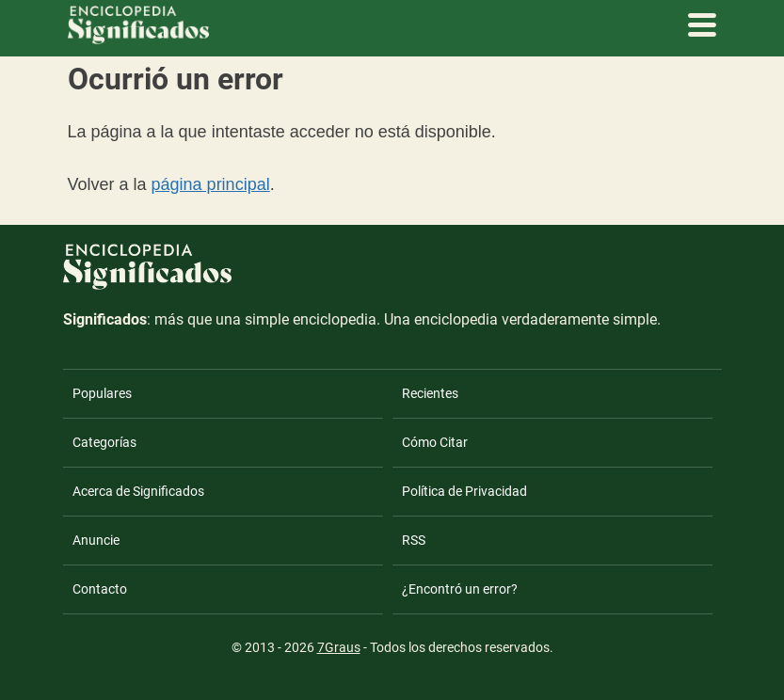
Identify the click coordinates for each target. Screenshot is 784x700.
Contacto (100, 589)
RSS (414, 540)
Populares (102, 393)
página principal (211, 184)
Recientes (430, 393)
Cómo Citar (435, 442)
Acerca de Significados (138, 491)
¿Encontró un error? (460, 589)
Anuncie (96, 540)
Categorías (104, 442)
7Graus (339, 647)
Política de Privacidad (464, 491)
